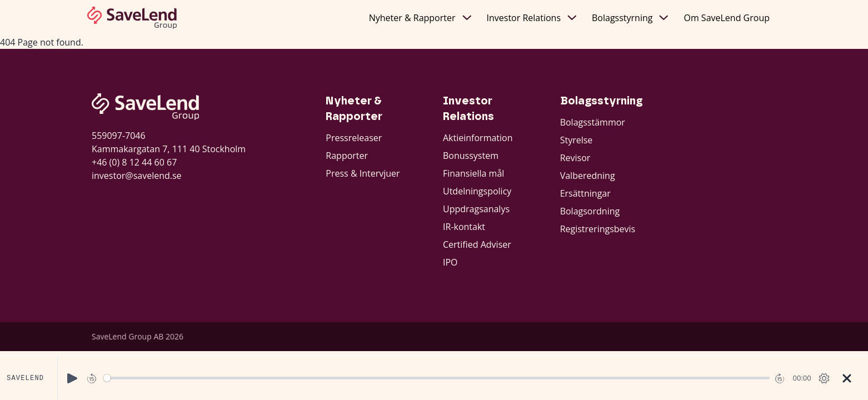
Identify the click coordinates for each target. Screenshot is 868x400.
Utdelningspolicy (477, 191)
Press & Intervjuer (363, 173)
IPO (450, 262)
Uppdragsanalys (476, 209)
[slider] (437, 378)
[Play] (72, 378)
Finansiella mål (473, 173)
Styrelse (577, 140)
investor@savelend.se (137, 176)
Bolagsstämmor (593, 122)
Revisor (575, 158)
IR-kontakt (464, 227)
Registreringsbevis (598, 229)
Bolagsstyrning (630, 18)
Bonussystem (471, 156)
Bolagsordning (590, 211)
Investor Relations (532, 18)
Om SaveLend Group (727, 18)
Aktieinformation (478, 138)
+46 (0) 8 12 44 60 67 (134, 162)
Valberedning (588, 176)
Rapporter (347, 156)
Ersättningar (585, 193)
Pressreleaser (354, 138)
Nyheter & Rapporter (420, 18)
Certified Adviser (477, 244)
